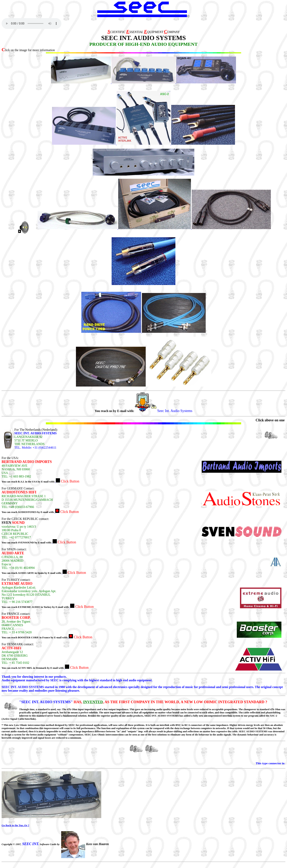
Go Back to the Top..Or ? (15, 825)
